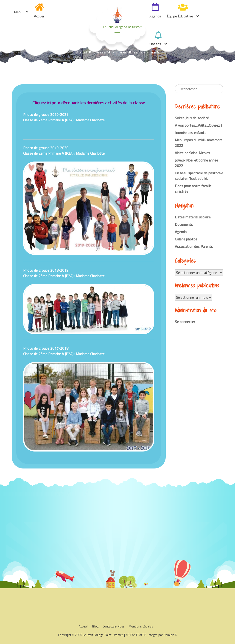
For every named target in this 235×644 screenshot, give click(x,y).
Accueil (39, 16)
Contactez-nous (114, 626)
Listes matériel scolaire (193, 217)
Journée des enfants (191, 133)
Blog (95, 626)
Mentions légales (141, 626)
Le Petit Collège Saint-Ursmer (123, 27)
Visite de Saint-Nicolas (192, 153)
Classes (155, 44)
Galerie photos (186, 239)
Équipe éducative (180, 16)
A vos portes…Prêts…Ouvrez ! (198, 125)
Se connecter (185, 322)
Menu (18, 12)
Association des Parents (194, 246)
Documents (184, 224)
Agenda (155, 16)
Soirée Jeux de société (192, 118)
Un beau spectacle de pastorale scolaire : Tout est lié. (199, 176)
